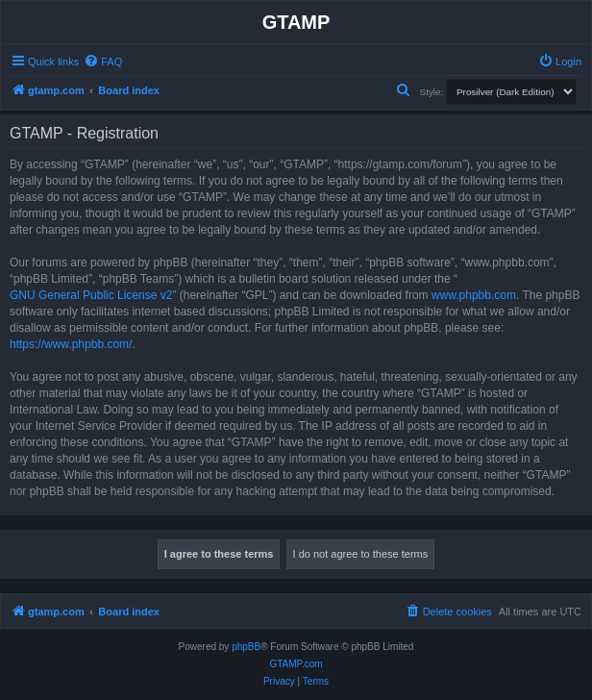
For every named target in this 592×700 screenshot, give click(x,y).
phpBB (246, 647)
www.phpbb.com (474, 295)
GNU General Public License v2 (91, 295)
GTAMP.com (296, 664)
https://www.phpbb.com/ (71, 344)
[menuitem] (103, 62)
